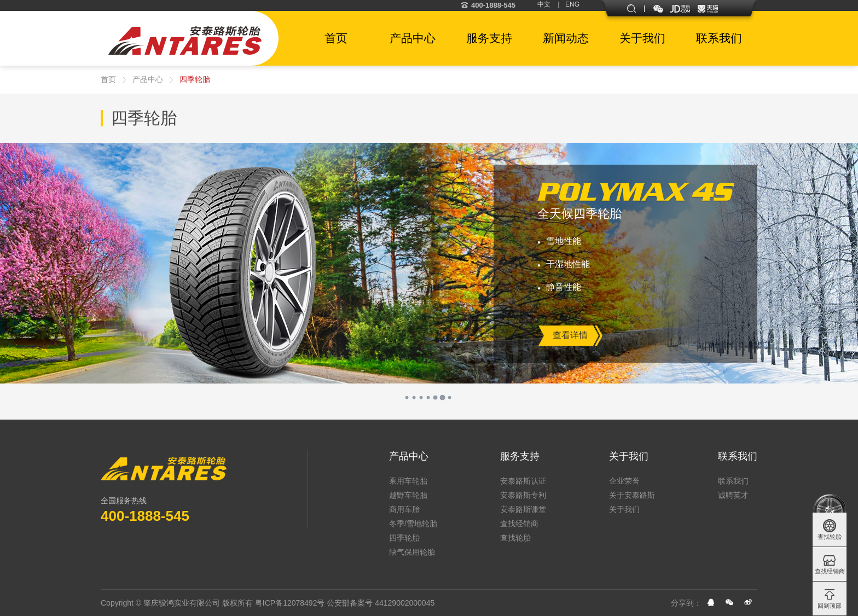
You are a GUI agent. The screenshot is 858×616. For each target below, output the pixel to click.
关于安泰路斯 (632, 495)
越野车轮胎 (408, 495)
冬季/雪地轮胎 (413, 524)
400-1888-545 (488, 5)
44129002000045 (405, 603)
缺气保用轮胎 (412, 552)
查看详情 (570, 335)
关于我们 (629, 456)
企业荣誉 (624, 481)
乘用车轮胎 (408, 481)
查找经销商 (519, 524)
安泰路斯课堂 (523, 509)
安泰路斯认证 (523, 481)
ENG (572, 4)
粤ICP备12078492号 (290, 603)
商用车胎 (404, 509)
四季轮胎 (195, 79)
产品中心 (148, 79)
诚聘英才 (733, 495)
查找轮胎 (515, 538)
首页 (108, 79)
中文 (544, 4)
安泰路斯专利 (523, 495)
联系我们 (738, 456)
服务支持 (520, 456)
